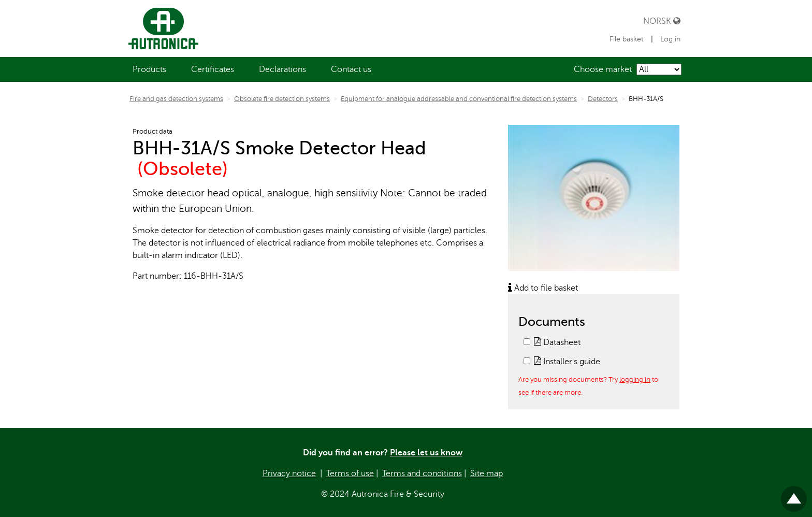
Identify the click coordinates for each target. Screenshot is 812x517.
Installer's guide (567, 362)
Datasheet (557, 342)
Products (149, 69)
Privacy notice (289, 473)
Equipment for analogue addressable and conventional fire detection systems (459, 99)
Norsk (662, 21)
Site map (487, 473)
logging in (635, 379)
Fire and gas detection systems (176, 99)
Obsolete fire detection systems (282, 99)
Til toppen (794, 494)
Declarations (282, 69)
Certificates (213, 69)
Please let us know (426, 453)
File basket (628, 39)
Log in (670, 39)
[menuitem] (149, 69)
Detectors (603, 99)
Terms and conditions (422, 473)
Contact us (351, 69)
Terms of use (350, 473)
